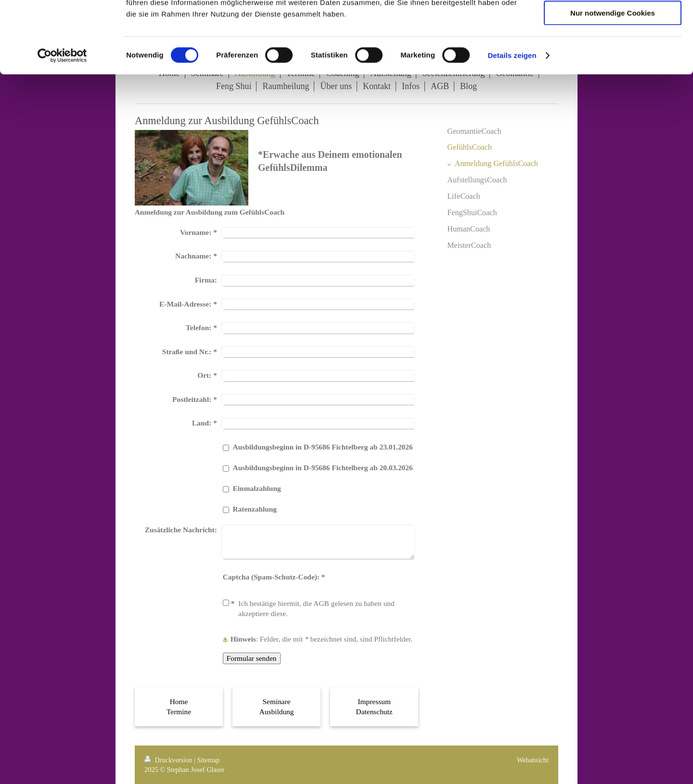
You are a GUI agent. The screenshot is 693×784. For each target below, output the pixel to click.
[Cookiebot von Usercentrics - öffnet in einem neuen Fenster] (62, 123)
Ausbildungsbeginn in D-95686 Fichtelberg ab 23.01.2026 (323, 447)
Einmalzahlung (257, 488)
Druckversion (169, 760)
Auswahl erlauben (613, 52)
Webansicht (533, 760)
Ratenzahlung (255, 509)
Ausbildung (277, 712)
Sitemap (208, 760)
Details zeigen (512, 122)
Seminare (277, 701)
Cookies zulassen (613, 24)
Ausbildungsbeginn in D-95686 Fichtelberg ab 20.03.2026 (323, 468)
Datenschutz (374, 712)
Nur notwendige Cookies (613, 80)
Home (179, 701)
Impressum (374, 701)
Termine (179, 712)
